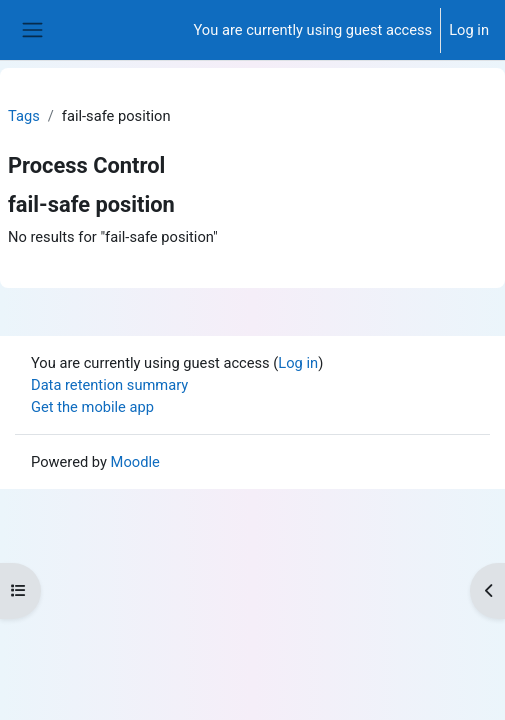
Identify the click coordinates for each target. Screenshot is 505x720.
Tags (24, 116)
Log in (469, 30)
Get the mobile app (92, 407)
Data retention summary (109, 385)
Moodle (135, 462)
